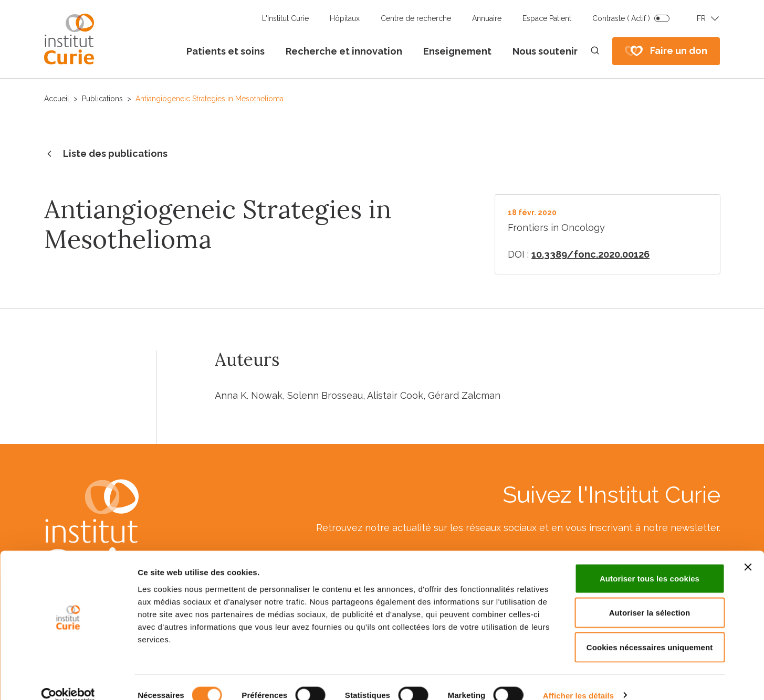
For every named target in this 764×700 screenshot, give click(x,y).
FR (701, 18)
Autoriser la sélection (650, 597)
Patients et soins (226, 51)
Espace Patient (547, 18)
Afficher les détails (578, 679)
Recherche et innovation (344, 51)
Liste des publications (106, 154)
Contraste (621, 18)
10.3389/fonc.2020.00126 (590, 254)
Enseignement (457, 51)
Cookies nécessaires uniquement (650, 631)
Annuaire (487, 18)
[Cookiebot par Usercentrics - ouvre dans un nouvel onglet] (68, 680)
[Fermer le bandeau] (748, 551)
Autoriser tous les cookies (650, 562)
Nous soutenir (545, 51)
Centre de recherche (416, 18)
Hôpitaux (345, 18)
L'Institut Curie (285, 18)
